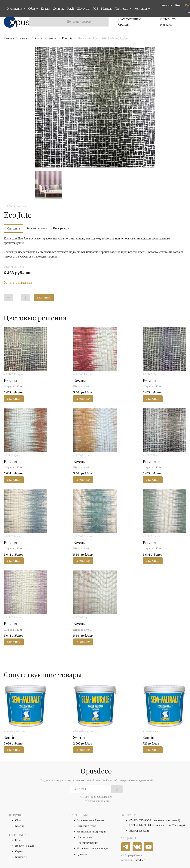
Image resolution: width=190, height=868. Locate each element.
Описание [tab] (13, 228)
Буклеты (82, 854)
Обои (39, 38)
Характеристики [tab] (37, 228)
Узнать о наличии (18, 282)
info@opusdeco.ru (139, 831)
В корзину (44, 298)
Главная (9, 38)
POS (95, 9)
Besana (52, 38)
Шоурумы (83, 9)
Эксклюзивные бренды (130, 22)
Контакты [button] (141, 9)
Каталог (25, 38)
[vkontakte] (137, 847)
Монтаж (106, 9)
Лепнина (59, 9)
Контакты (21, 857)
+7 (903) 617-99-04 (140, 825)
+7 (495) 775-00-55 (140, 820)
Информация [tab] (61, 228)
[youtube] (149, 847)
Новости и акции (25, 846)
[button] (165, 5)
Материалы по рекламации (93, 849)
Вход (178, 5)
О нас (19, 840)
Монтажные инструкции (91, 832)
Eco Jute (67, 38)
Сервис (19, 851)
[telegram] (126, 847)
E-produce (139, 860)
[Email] (96, 789)
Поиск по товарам (79, 22)
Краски (46, 9)
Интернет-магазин (168, 22)
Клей (71, 9)
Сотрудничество (86, 826)
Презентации (84, 837)
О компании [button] (15, 9)
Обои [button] (32, 9)
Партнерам (122, 9)
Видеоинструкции (87, 843)
